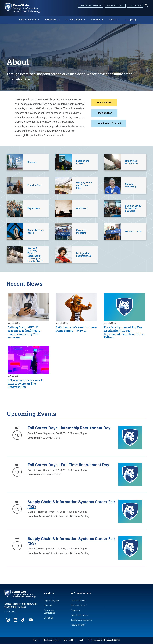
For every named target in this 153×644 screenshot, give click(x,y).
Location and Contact (109, 124)
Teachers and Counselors (81, 620)
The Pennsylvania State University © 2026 (104, 640)
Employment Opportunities (50, 612)
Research (96, 20)
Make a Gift (135, 6)
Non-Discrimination (51, 640)
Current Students (74, 20)
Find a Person (105, 103)
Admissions (51, 20)
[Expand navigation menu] (146, 5)
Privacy (36, 640)
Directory (48, 606)
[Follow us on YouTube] (31, 622)
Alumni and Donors (79, 606)
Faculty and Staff (78, 625)
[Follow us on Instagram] (8, 622)
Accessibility (69, 640)
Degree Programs (28, 20)
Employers (75, 611)
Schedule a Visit (115, 6)
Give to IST (49, 618)
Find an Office (105, 113)
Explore (49, 594)
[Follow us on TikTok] (23, 622)
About (112, 20)
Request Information (90, 6)
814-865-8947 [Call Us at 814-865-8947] (11, 612)
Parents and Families (80, 615)
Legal (81, 640)
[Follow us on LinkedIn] (16, 622)
